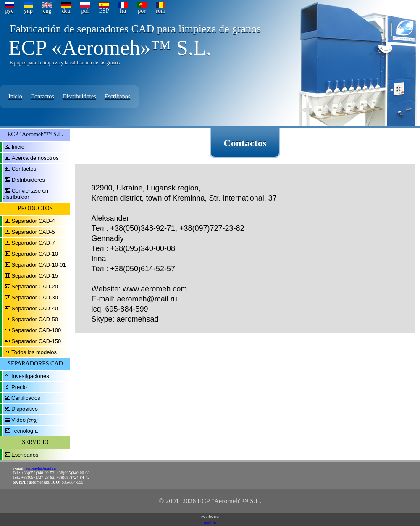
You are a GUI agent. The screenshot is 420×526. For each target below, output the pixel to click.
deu (66, 11)
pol (85, 11)
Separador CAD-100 (36, 330)
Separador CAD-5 (33, 232)
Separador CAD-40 (35, 308)
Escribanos (117, 96)
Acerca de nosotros (35, 158)
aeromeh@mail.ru (41, 468)
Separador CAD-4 (33, 221)
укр (28, 11)
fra (123, 11)
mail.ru (210, 523)
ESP (104, 11)
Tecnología (25, 431)
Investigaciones (30, 376)
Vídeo (18, 420)
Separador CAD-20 (35, 287)
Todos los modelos (34, 352)
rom (161, 11)
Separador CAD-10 (35, 254)
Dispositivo (25, 409)
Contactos (42, 96)
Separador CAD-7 (33, 243)
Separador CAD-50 (35, 319)
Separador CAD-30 (35, 297)
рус (9, 11)
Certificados (26, 398)
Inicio (15, 96)
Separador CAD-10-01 (38, 265)
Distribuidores (79, 96)
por (142, 11)
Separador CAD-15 (35, 276)
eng (47, 11)
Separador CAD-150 (36, 341)
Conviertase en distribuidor (25, 194)
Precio (19, 387)
